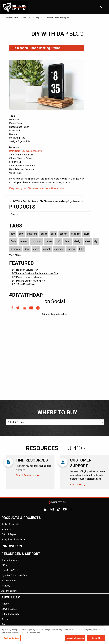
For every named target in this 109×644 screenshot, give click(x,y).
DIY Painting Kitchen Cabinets (27, 277)
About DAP (27, 18)
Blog (37, 18)
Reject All (96, 638)
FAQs (4, 565)
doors (36, 249)
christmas (37, 241)
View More (15, 255)
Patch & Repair (9, 534)
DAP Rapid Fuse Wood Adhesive (26, 151)
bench (44, 234)
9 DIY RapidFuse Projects (25, 284)
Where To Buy (57, 502)
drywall (47, 249)
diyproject (16, 249)
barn (13, 234)
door (27, 249)
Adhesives (7, 529)
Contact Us (76, 484)
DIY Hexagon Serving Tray (25, 270)
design (78, 241)
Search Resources (26, 475)
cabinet (64, 234)
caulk (86, 234)
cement (24, 241)
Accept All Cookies (75, 638)
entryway (59, 249)
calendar (75, 234)
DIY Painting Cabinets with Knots (28, 281)
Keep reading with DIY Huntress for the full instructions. (37, 188)
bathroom (32, 234)
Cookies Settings (11, 638)
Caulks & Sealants (10, 524)
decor (67, 241)
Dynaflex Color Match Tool (14, 575)
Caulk (13, 241)
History (5, 604)
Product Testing (9, 581)
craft (58, 241)
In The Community (10, 614)
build (53, 234)
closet (49, 241)
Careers (5, 619)
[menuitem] (54, 528)
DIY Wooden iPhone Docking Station (58, 18)
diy (96, 241)
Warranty (6, 586)
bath (21, 234)
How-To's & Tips (10, 570)
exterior (71, 249)
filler (81, 249)
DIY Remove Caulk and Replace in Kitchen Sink (35, 273)
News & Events (9, 609)
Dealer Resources (10, 560)
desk (88, 241)
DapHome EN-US (12, 18)
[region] (54, 635)
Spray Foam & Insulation (13, 539)
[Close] (104, 630)
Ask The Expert (9, 591)
